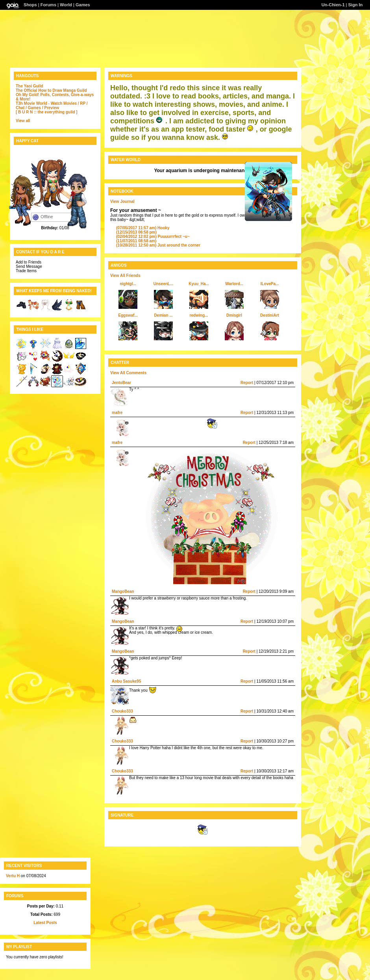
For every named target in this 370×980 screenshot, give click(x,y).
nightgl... (128, 284)
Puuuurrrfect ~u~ (153, 237)
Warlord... (234, 284)
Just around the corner (158, 245)
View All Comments (128, 373)
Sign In (356, 5)
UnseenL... (164, 284)
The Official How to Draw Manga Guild (51, 90)
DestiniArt (270, 315)
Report (247, 383)
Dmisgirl (234, 315)
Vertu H (13, 876)
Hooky (143, 228)
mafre (117, 413)
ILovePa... (270, 284)
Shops (30, 5)
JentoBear (121, 383)
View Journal (122, 201)
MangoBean (123, 591)
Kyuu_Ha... (199, 284)
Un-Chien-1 (333, 5)
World (66, 5)
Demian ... (163, 315)
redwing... (199, 315)
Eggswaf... (128, 315)
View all (23, 121)
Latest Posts (45, 923)
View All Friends (125, 276)
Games (83, 5)
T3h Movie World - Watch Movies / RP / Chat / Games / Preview (52, 106)
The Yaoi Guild (29, 86)
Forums (48, 5)
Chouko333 (122, 711)
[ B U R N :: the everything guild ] (47, 112)
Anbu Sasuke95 (126, 681)
